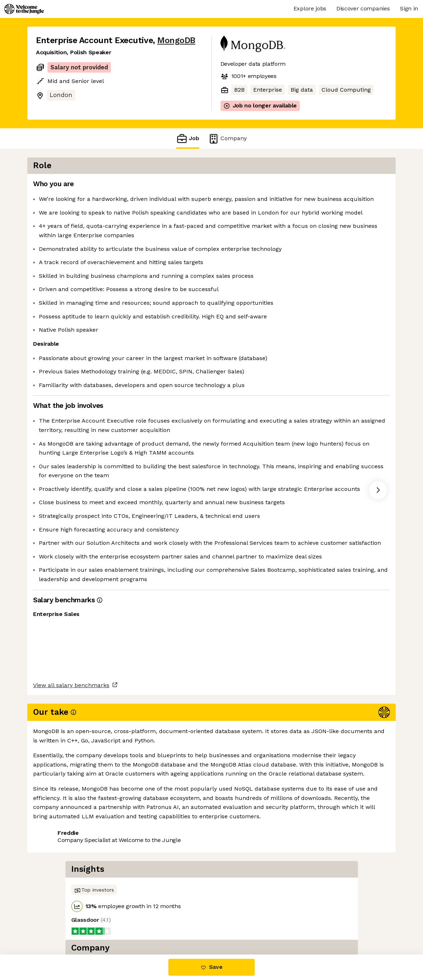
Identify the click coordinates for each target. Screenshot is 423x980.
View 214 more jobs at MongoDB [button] (131, 924)
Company (227, 139)
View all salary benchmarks (71, 897)
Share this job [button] (56, 924)
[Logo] (24, 9)
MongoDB (176, 40)
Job (188, 139)
